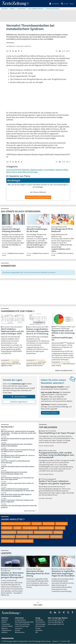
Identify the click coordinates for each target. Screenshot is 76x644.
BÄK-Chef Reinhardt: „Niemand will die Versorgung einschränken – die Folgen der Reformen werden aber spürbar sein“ (19, 433)
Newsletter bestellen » (50, 413)
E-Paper (38, 628)
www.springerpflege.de (56, 622)
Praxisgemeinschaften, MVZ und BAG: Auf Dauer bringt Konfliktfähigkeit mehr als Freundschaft (57, 455)
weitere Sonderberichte (65, 371)
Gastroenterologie (46, 528)
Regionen (5, 628)
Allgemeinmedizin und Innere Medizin (16, 524)
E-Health (17, 528)
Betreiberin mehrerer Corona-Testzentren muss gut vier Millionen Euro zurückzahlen (18, 451)
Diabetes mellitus (62, 170)
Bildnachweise (20, 632)
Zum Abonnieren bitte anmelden (38, 197)
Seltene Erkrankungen (24, 541)
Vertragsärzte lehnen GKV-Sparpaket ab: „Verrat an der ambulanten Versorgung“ (18, 456)
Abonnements (40, 626)
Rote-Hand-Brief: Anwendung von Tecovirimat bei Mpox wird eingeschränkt (17, 479)
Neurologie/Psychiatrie (43, 532)
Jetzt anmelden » (19, 397)
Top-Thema (37, 524)
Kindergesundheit (9, 532)
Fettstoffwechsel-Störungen (28, 172)
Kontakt (17, 630)
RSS (37, 632)
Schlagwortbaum (21, 620)
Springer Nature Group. (43, 641)
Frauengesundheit (30, 528)
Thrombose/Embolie (14, 170)
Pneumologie (22, 537)
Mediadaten (39, 620)
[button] (72, 4)
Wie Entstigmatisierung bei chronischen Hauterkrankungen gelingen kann (14, 473)
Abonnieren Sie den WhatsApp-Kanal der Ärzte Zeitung (38, 574)
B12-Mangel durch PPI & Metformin (62, 230)
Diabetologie (7, 528)
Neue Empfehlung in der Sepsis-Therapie (57, 433)
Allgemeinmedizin (37, 170)
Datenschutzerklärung (22, 624)
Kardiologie (60, 528)
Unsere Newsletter (12, 519)
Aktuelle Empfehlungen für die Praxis (37, 230)
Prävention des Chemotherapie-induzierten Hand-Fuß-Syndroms (19, 507)
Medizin (4, 622)
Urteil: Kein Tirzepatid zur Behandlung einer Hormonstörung (15, 462)
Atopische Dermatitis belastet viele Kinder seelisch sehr (18, 468)
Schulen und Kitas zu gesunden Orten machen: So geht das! (17, 484)
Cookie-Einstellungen (22, 626)
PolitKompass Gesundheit (39, 537)
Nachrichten (7, 427)
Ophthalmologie (8, 537)
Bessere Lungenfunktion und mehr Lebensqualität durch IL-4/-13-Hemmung (37, 331)
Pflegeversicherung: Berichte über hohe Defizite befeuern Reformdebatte (17, 445)
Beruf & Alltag (49, 524)
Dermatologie (61, 524)
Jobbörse (4, 632)
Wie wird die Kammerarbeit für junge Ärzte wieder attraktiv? (17, 440)
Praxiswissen (6, 624)
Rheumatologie (8, 541)
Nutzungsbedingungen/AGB (24, 622)
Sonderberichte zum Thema (17, 311)
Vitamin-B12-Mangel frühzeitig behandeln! (11, 230)
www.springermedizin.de (56, 620)
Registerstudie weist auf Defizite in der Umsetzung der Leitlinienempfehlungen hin (63, 335)
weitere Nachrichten (31, 511)
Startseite (5, 620)
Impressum (19, 628)
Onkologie (58, 532)
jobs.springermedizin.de (56, 624)
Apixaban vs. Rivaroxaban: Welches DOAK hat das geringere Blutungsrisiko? (12, 575)
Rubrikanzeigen (41, 624)
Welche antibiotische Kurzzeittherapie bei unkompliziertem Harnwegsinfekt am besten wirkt (18, 490)
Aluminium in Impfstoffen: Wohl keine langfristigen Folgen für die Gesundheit (63, 574)
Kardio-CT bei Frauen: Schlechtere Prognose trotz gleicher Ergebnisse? (17, 501)
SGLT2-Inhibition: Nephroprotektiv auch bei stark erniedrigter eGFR (12, 331)
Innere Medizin (49, 170)
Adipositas (26, 170)
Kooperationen (6, 630)
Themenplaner (40, 622)
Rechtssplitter (56, 537)
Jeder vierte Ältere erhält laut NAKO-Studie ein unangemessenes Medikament (16, 496)
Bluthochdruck (12, 172)
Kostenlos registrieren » (19, 402)
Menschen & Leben (25, 532)
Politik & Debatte (7, 626)
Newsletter (39, 630)
